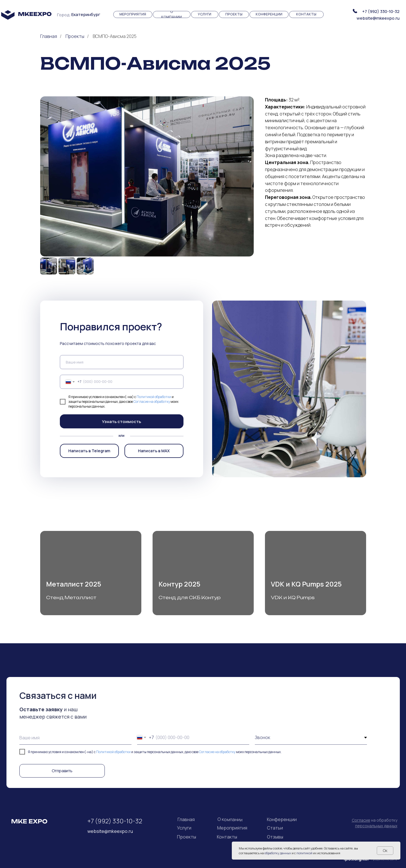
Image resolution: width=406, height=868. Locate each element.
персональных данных (376, 826)
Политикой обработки (154, 397)
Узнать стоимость (122, 421)
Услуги (184, 828)
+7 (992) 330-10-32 (381, 11)
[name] (122, 362)
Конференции (282, 819)
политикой (304, 853)
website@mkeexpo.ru (378, 18)
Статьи (275, 828)
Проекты (75, 36)
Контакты (227, 837)
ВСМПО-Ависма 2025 (115, 36)
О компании (230, 819)
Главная (49, 36)
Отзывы (275, 837)
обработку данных (278, 853)
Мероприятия (232, 828)
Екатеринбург (86, 14)
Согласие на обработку (152, 402)
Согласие (361, 820)
